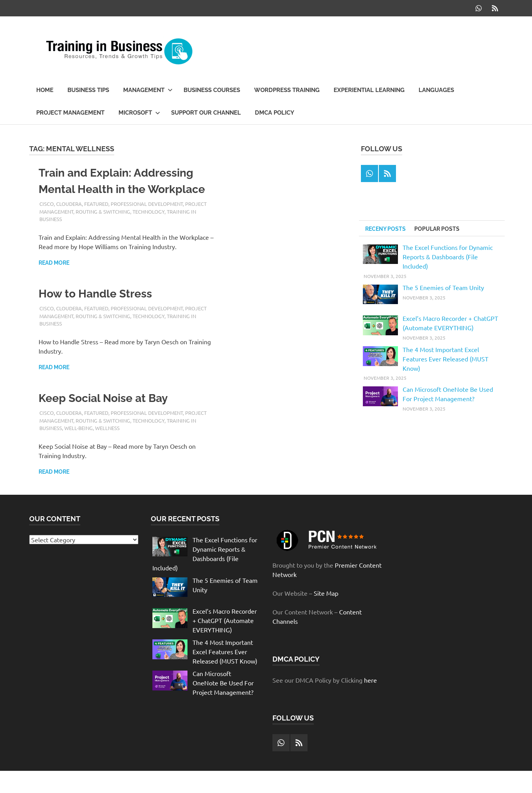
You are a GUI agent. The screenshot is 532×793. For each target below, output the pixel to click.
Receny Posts (385, 229)
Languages (436, 90)
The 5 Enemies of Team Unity (443, 287)
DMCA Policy (275, 113)
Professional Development (147, 204)
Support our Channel (206, 113)
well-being (79, 428)
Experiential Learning (369, 90)
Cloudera (69, 204)
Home (45, 90)
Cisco (47, 204)
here (370, 680)
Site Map (326, 593)
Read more (54, 263)
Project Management (70, 113)
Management (148, 90)
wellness (107, 428)
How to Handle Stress (95, 294)
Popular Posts (437, 229)
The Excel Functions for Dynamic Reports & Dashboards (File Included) (448, 257)
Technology (148, 212)
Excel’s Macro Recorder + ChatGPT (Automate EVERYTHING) (225, 620)
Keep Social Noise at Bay (103, 398)
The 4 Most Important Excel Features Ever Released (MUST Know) (445, 359)
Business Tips (88, 90)
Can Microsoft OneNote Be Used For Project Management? (223, 683)
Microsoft (139, 113)
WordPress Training (287, 90)
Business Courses (212, 90)
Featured (96, 204)
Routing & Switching (103, 212)
